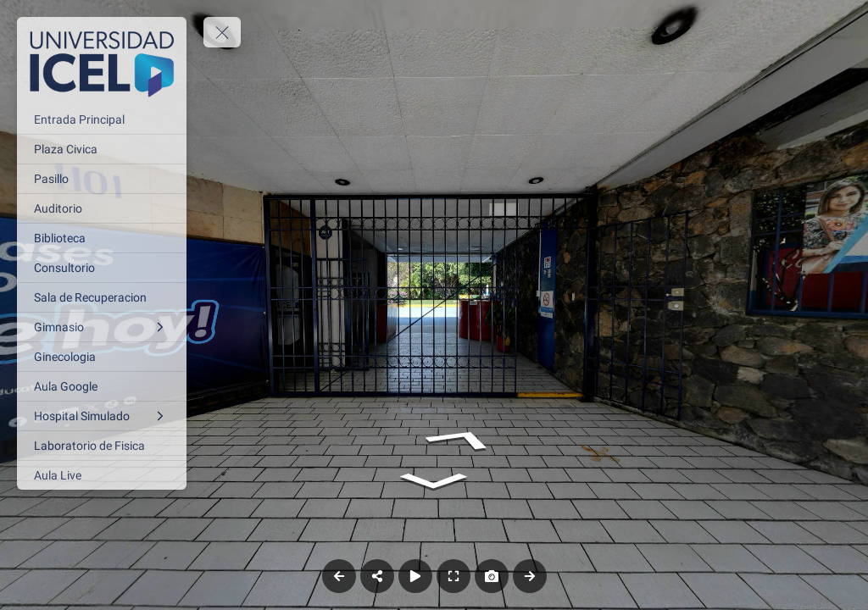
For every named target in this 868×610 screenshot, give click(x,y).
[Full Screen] (453, 576)
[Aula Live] (102, 475)
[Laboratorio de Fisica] (102, 446)
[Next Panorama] (530, 576)
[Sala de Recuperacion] (102, 297)
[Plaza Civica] (102, 149)
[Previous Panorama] (339, 576)
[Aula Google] (102, 386)
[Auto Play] (415, 576)
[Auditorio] (102, 208)
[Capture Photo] (492, 576)
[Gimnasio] (102, 327)
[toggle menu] (222, 32)
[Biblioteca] (102, 238)
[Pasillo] (102, 179)
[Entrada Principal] (102, 119)
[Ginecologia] (102, 357)
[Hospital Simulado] (102, 416)
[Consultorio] (102, 268)
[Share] (377, 576)
